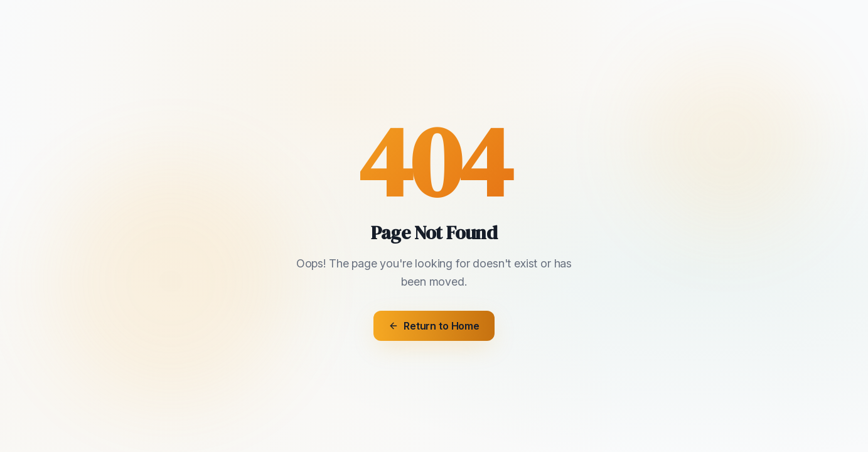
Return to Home (434, 326)
